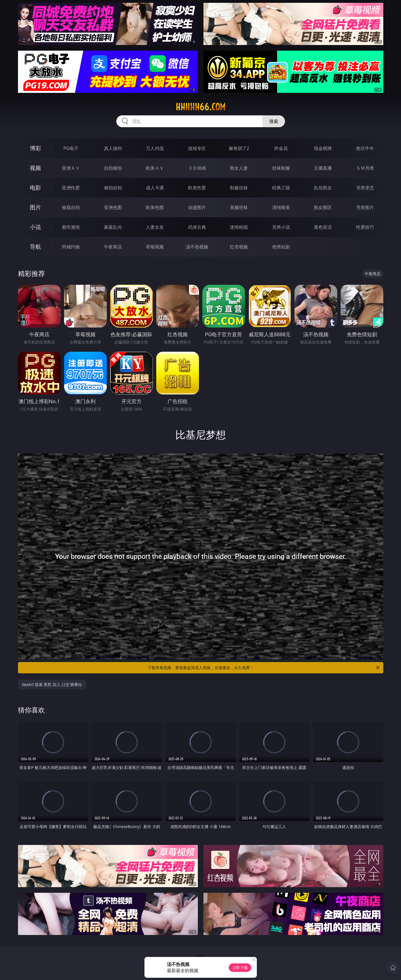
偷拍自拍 (113, 188)
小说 (35, 227)
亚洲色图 (113, 207)
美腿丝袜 (239, 207)
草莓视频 (155, 247)
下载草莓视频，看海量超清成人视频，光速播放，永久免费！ (264, 668)
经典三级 (281, 188)
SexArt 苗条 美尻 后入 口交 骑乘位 (52, 684)
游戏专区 (197, 148)
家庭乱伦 (113, 227)
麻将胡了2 (239, 148)
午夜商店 (113, 247)
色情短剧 (281, 247)
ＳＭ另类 (365, 168)
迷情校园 (239, 227)
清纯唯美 (281, 207)
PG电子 (71, 148)
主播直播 (323, 168)
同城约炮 (71, 247)
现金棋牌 (323, 148)
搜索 (274, 121)
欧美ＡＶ (155, 168)
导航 (35, 247)
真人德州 (113, 148)
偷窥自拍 (71, 207)
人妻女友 (155, 227)
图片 (35, 207)
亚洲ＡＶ (71, 168)
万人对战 (155, 148)
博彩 (35, 148)
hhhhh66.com (200, 107)
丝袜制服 (281, 168)
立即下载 (240, 967)
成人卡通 (155, 188)
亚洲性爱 (71, 188)
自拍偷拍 (113, 168)
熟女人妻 (239, 168)
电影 (35, 188)
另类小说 (281, 227)
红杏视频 (239, 247)
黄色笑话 (323, 227)
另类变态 (365, 188)
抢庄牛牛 (365, 148)
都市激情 (71, 227)
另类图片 (365, 207)
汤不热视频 (197, 247)
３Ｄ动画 (197, 168)
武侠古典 (197, 227)
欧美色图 (155, 207)
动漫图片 (197, 207)
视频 (35, 168)
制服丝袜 (239, 188)
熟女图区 (323, 207)
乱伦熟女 (323, 188)
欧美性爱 (197, 188)
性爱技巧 (365, 227)
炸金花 (281, 148)
